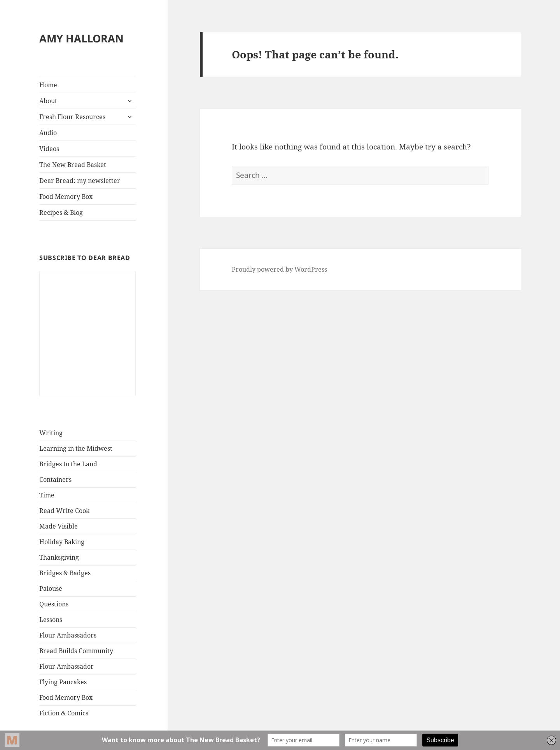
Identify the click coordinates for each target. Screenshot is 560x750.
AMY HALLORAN (81, 38)
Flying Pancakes (63, 682)
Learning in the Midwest (76, 448)
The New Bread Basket (73, 165)
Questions (54, 604)
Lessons (51, 620)
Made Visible (59, 526)
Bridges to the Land (68, 464)
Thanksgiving (59, 557)
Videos (49, 149)
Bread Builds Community (76, 651)
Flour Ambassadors (68, 635)
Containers (55, 480)
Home (48, 85)
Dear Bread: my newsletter (80, 181)
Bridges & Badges (65, 573)
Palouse (51, 588)
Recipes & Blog (61, 213)
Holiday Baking (62, 542)
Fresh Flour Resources (72, 117)
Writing (51, 433)
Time (47, 495)
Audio (48, 133)
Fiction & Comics (64, 713)
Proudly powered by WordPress (279, 269)
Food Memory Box (66, 197)
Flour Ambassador (66, 666)
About (48, 101)
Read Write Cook (64, 511)
